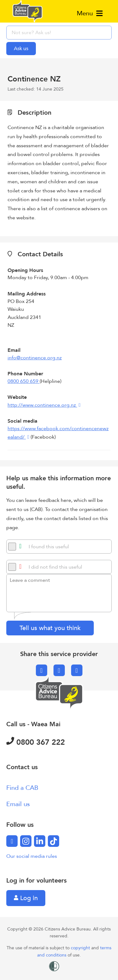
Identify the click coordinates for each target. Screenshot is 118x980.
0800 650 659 (24, 381)
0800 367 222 (36, 742)
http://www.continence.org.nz (42, 405)
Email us (18, 804)
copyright (81, 948)
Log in (26, 898)
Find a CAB (22, 788)
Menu (90, 13)
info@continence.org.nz (35, 358)
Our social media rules (32, 856)
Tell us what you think (50, 628)
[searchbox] (59, 33)
